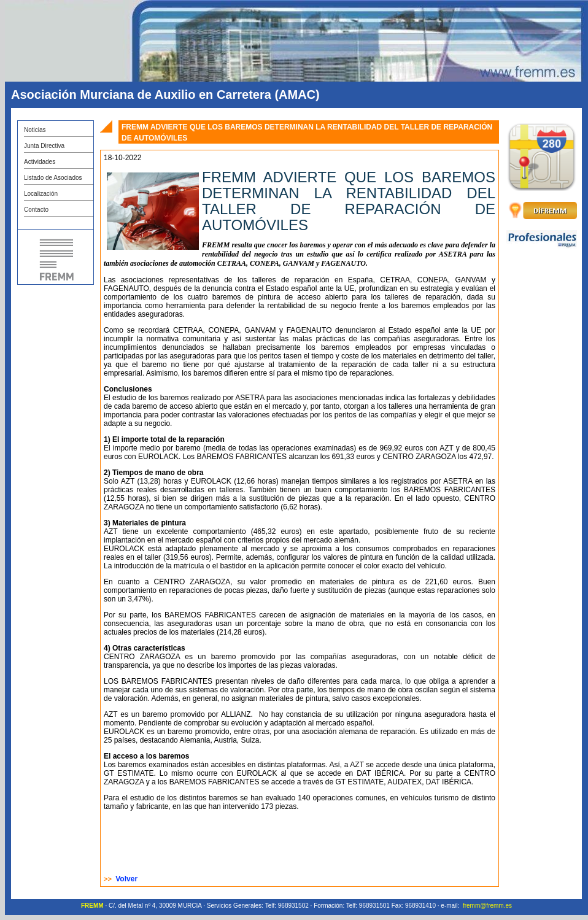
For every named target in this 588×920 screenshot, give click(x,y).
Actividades (40, 162)
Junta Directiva (44, 146)
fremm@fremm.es (487, 906)
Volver (126, 879)
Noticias (35, 130)
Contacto (36, 210)
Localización (41, 194)
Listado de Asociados (53, 178)
